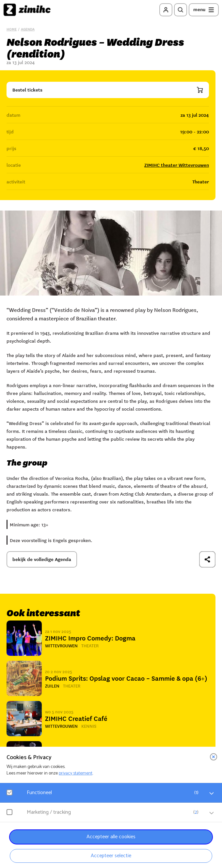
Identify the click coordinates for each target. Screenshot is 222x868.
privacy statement (76, 773)
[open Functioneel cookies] (212, 793)
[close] (214, 757)
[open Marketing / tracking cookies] (212, 813)
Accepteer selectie (111, 856)
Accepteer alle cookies (111, 837)
